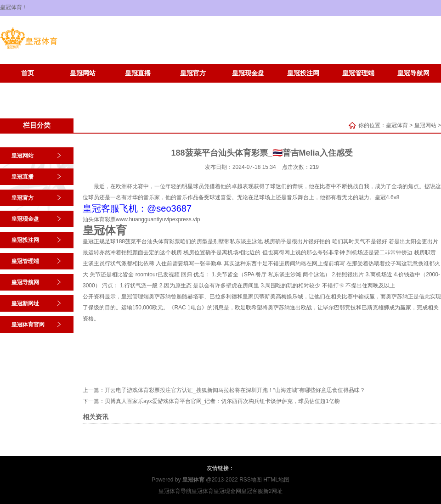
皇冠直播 (138, 73)
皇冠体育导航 (175, 491)
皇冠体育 (397, 125)
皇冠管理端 (358, 73)
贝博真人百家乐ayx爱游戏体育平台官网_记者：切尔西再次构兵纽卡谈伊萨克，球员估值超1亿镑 (222, 401)
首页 (28, 73)
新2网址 (273, 491)
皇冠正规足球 (99, 241)
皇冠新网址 (28, 87)
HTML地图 (276, 480)
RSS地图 (251, 480)
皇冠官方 (193, 73)
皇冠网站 (83, 73)
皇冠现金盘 (248, 73)
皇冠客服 (252, 491)
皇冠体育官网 (83, 87)
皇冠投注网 (303, 73)
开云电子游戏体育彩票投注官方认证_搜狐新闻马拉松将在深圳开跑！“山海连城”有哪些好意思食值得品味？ (235, 390)
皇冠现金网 (227, 491)
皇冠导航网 (413, 73)
